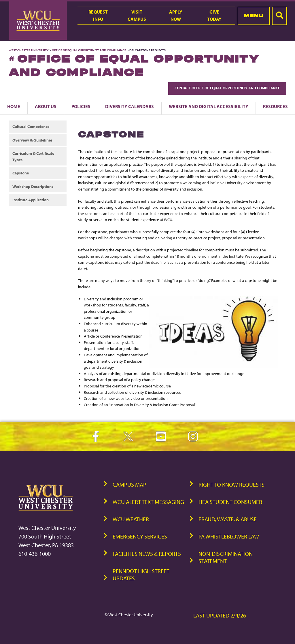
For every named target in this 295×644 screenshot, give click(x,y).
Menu (254, 16)
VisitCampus (137, 15)
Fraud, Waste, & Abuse (228, 519)
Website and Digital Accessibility (209, 106)
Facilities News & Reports (147, 554)
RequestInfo (98, 15)
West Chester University (29, 50)
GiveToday (214, 15)
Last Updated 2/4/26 (220, 615)
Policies (81, 106)
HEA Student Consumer (230, 502)
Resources (275, 106)
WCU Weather (131, 519)
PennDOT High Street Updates (141, 575)
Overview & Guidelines (32, 140)
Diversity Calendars (129, 106)
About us (46, 106)
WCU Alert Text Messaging (148, 502)
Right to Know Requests (231, 484)
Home (14, 106)
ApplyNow (176, 15)
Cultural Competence (31, 126)
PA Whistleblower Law (229, 536)
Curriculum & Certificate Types (33, 156)
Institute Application (31, 200)
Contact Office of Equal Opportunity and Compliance (227, 88)
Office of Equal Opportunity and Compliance (89, 50)
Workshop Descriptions (33, 186)
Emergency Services (140, 536)
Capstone (21, 173)
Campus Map (129, 484)
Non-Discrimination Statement (226, 557)
